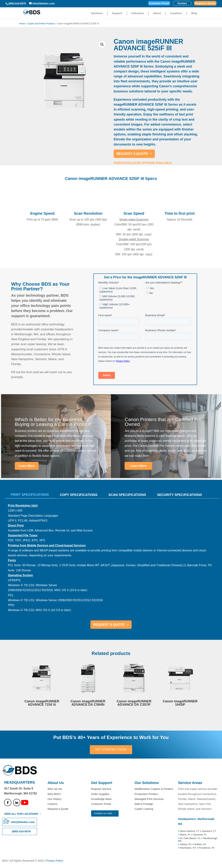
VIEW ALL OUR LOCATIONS (21, 814)
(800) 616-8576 (17, 3)
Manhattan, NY (188, 848)
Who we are (55, 789)
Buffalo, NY (200, 845)
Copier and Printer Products (41, 24)
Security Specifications (179, 495)
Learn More (27, 466)
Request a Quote (205, 3)
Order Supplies (100, 794)
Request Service (101, 789)
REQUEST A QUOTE (132, 154)
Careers (52, 804)
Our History (55, 799)
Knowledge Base (101, 799)
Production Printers (146, 794)
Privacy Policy (54, 861)
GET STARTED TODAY (111, 750)
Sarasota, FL (200, 835)
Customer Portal (159, 3)
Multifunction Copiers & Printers (154, 789)
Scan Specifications (127, 495)
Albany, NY (186, 845)
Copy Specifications (79, 495)
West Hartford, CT (190, 831)
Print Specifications (30, 495)
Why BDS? (54, 794)
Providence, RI (207, 848)
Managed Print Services (149, 799)
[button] (102, 44)
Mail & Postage (144, 804)
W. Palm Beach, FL (190, 839)
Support (117, 14)
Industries (138, 14)
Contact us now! (103, 814)
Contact (182, 3)
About (157, 14)
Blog (194, 14)
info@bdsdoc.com (23, 822)
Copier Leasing (144, 809)
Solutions (97, 14)
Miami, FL (186, 835)
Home (22, 24)
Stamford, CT (209, 831)
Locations (176, 14)
